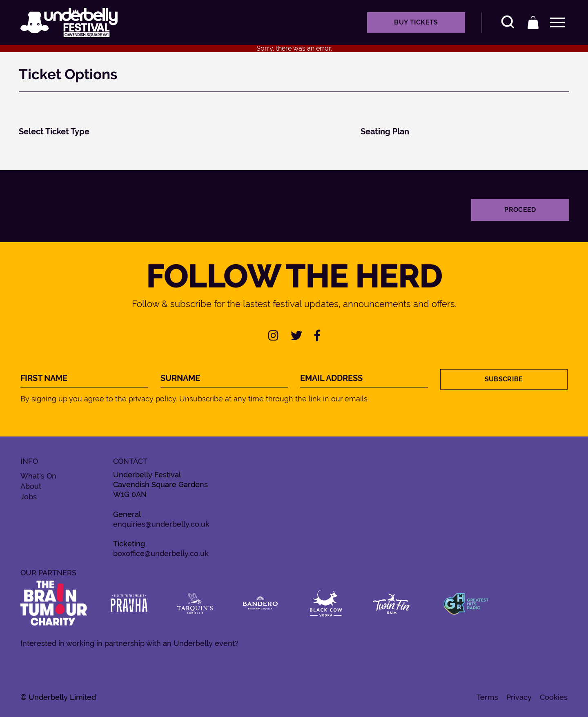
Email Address (331, 378)
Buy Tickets (416, 22)
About (31, 486)
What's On (38, 476)
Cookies (554, 697)
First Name (44, 378)
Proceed (520, 210)
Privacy (519, 697)
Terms (487, 697)
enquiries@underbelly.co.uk (161, 524)
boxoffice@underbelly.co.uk (161, 553)
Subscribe (504, 379)
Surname (180, 378)
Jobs (29, 497)
